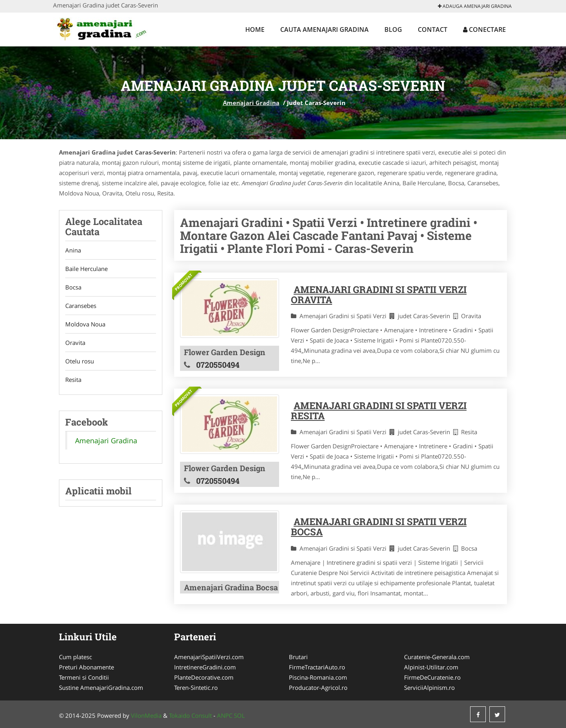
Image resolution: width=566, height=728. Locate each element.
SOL (239, 715)
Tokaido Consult (190, 715)
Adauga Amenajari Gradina (475, 6)
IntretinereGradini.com (205, 667)
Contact (433, 29)
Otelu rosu (80, 361)
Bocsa (73, 287)
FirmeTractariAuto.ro (317, 667)
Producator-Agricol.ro (318, 687)
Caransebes (81, 306)
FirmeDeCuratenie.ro (432, 677)
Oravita (75, 343)
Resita (73, 380)
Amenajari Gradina (251, 103)
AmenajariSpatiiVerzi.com (209, 657)
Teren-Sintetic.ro (196, 687)
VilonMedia (146, 715)
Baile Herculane (86, 269)
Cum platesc (75, 657)
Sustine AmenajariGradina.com (101, 687)
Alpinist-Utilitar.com (431, 667)
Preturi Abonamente (86, 667)
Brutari (298, 657)
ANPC (225, 715)
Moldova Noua (85, 324)
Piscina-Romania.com (318, 677)
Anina (73, 250)
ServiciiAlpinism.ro (429, 687)
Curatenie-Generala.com (437, 657)
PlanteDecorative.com (204, 677)
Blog (393, 29)
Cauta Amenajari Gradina (324, 29)
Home (255, 29)
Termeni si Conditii (84, 677)
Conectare (484, 29)
